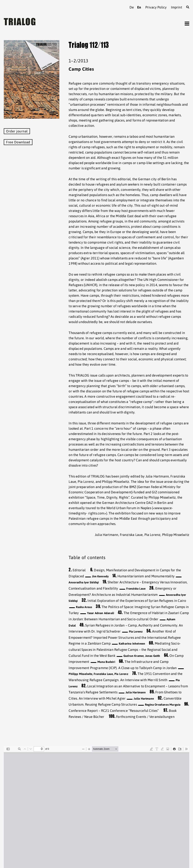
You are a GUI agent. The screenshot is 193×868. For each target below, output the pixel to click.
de (132, 7)
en (139, 7)
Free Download (18, 142)
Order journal (17, 131)
